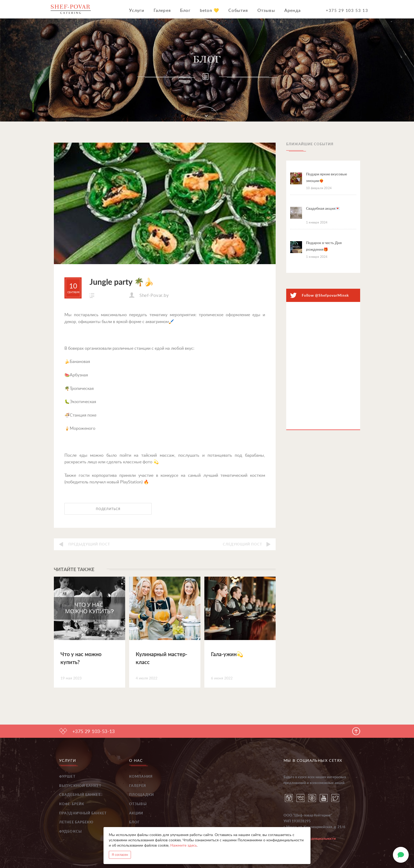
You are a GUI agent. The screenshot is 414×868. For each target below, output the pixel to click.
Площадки (142, 795)
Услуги (137, 11)
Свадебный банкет (80, 795)
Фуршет (67, 777)
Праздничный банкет (83, 813)
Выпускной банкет (80, 786)
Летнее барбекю (76, 822)
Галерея (162, 11)
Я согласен (120, 855)
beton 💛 (210, 11)
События (238, 11)
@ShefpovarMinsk (332, 296)
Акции (136, 813)
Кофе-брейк (72, 804)
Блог (185, 11)
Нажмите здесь (184, 846)
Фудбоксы (70, 832)
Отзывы (266, 11)
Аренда (293, 11)
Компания (141, 777)
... (61, 841)
